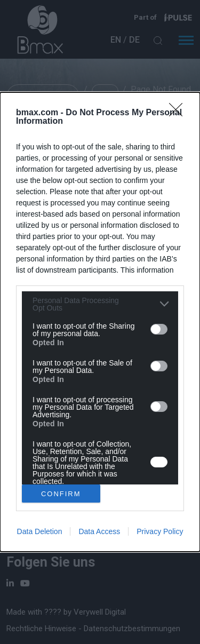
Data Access (99, 531)
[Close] (179, 113)
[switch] (159, 329)
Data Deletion (40, 531)
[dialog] (100, 322)
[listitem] (100, 304)
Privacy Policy (160, 531)
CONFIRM (61, 494)
